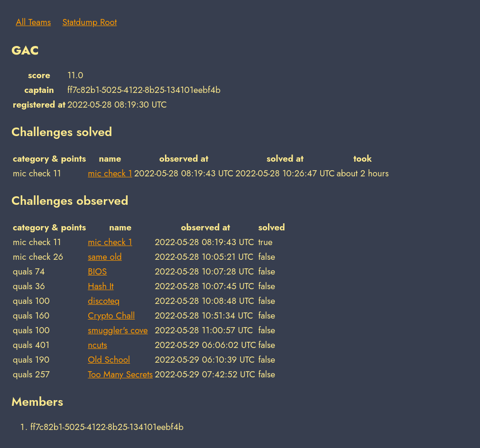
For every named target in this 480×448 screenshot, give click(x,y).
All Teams (33, 22)
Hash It (101, 286)
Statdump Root (90, 22)
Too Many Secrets (120, 374)
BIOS (97, 271)
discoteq (104, 301)
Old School (109, 360)
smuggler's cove (118, 330)
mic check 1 (110, 173)
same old (105, 257)
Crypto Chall (111, 315)
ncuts (97, 345)
